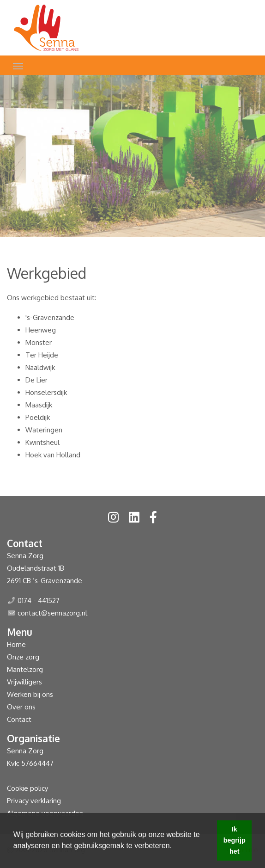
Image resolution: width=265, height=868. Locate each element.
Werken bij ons (30, 694)
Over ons (21, 707)
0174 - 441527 (39, 600)
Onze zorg (23, 657)
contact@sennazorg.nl (52, 613)
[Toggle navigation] (18, 65)
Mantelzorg (25, 669)
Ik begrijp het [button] (235, 840)
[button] (175, 847)
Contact (19, 719)
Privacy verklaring (34, 801)
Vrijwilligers (24, 682)
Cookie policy (27, 788)
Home (16, 644)
